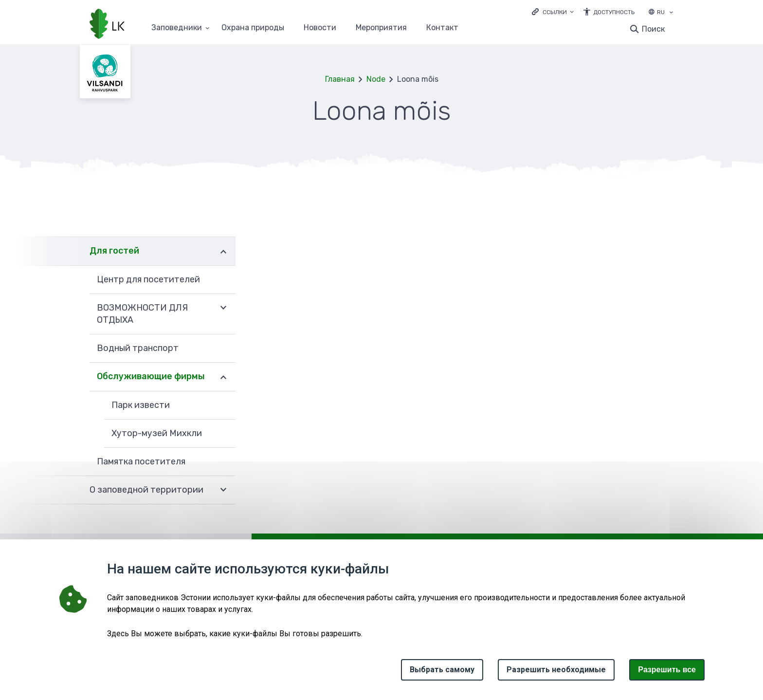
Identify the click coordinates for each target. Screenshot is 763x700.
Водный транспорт (138, 348)
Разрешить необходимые (556, 670)
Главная (340, 79)
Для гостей (114, 251)
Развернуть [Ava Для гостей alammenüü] (223, 251)
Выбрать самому (442, 670)
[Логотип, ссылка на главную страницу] (107, 25)
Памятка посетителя (141, 461)
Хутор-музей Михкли (157, 433)
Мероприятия (381, 28)
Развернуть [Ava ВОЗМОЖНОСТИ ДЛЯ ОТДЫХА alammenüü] (223, 308)
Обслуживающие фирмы (151, 376)
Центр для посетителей (148, 279)
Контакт (442, 28)
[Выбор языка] (671, 13)
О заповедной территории (146, 490)
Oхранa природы (253, 28)
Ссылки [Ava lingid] (555, 12)
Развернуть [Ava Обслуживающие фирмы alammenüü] (223, 377)
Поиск (653, 29)
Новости (320, 28)
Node (376, 79)
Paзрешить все (667, 670)
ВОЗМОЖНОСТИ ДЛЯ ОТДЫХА (142, 314)
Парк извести (141, 405)
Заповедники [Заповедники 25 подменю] (177, 28)
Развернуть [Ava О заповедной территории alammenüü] (223, 490)
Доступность (614, 12)
